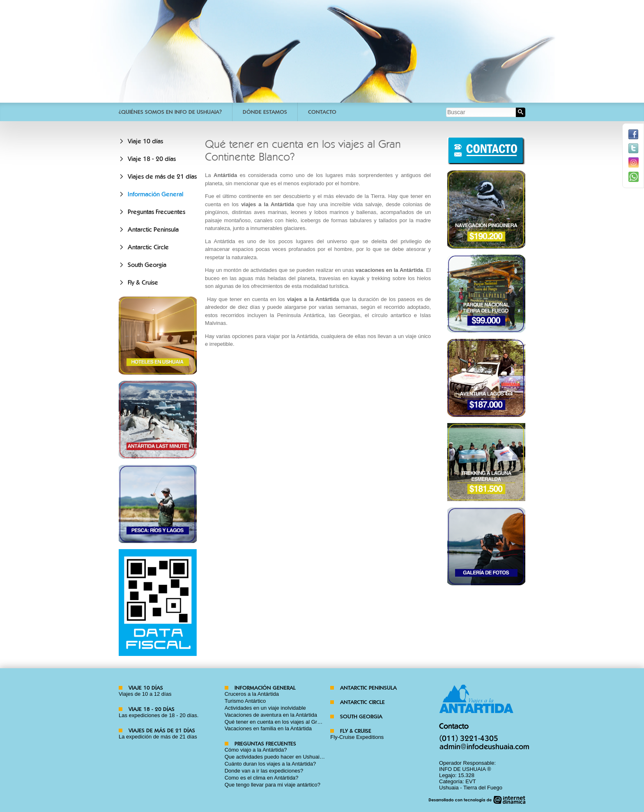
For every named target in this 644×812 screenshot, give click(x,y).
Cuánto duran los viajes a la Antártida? (270, 764)
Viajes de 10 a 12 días (145, 694)
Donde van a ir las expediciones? (264, 771)
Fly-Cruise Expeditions (357, 737)
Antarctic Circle (148, 247)
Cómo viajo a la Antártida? (256, 750)
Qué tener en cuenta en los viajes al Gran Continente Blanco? (298, 722)
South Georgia (147, 265)
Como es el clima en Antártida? (262, 778)
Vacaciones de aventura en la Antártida (271, 715)
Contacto (322, 112)
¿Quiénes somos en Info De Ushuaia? (170, 112)
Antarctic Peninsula (153, 230)
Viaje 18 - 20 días (152, 159)
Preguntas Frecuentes (156, 212)
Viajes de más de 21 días (162, 177)
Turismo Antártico (245, 701)
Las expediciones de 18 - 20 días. (159, 715)
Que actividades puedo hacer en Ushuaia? (275, 757)
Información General (155, 194)
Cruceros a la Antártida (252, 694)
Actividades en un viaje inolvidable (265, 708)
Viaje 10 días (145, 141)
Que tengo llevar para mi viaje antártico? (273, 785)
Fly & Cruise (143, 283)
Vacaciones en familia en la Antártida (268, 728)
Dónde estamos (265, 112)
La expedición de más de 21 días (158, 737)
